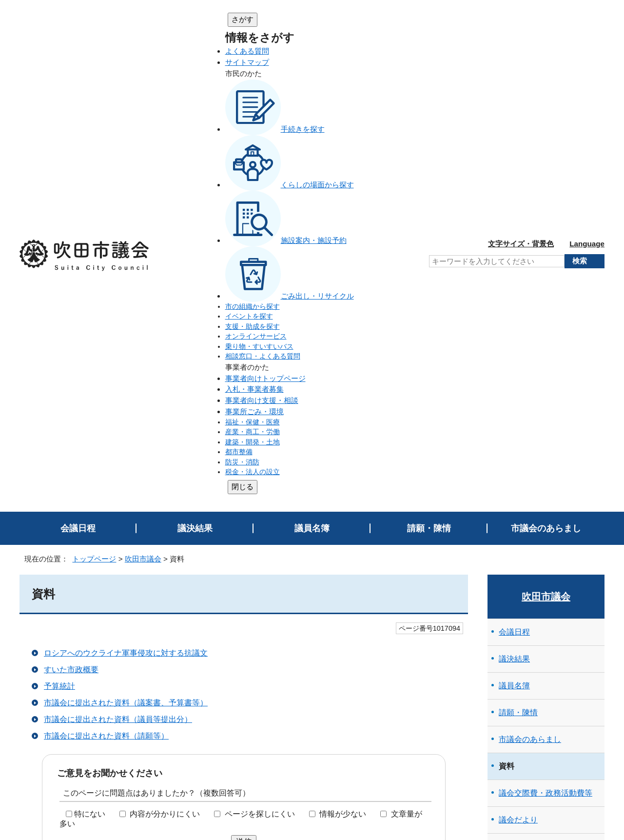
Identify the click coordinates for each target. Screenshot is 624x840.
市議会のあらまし (546, 79)
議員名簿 (312, 79)
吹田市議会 (143, 110)
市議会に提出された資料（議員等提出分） (118, 270)
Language (587, 19)
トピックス (518, 612)
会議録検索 (522, 531)
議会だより (518, 370)
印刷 (585, 656)
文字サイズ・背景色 (521, 19)
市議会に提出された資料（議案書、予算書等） (126, 253)
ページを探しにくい (260, 365)
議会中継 (518, 505)
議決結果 (195, 79)
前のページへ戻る (568, 675)
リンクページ (522, 585)
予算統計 (59, 237)
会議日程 (78, 79)
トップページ (94, 110)
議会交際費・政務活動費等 (546, 344)
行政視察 (514, 451)
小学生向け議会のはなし (542, 424)
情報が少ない (343, 365)
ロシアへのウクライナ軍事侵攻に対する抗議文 (126, 204)
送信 (244, 392)
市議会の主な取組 (530, 478)
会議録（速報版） (530, 558)
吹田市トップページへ (565, 753)
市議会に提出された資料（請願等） (106, 287)
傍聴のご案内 (522, 397)
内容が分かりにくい (165, 365)
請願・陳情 (429, 79)
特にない (90, 365)
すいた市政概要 (71, 220)
